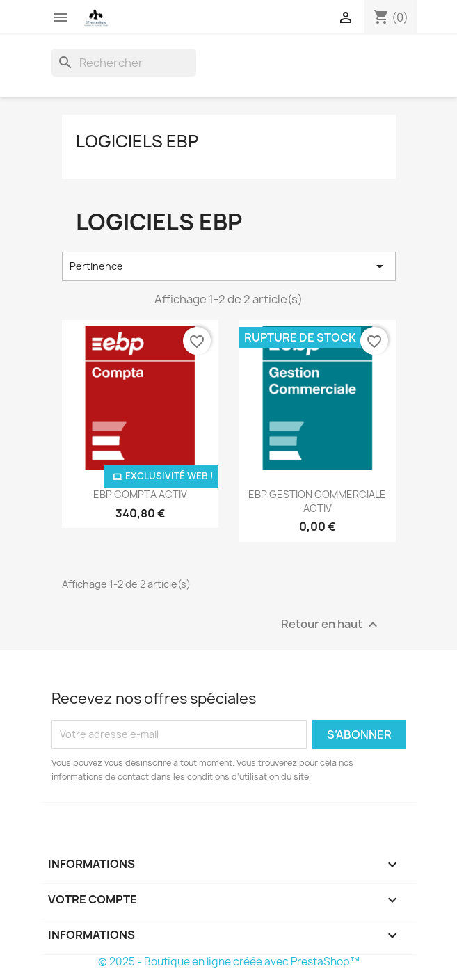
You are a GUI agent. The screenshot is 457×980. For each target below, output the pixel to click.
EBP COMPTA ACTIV (140, 494)
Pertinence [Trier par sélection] (229, 266)
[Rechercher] (124, 63)
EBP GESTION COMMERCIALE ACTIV (317, 501)
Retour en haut (331, 624)
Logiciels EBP (137, 141)
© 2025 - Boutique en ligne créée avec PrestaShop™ (229, 962)
